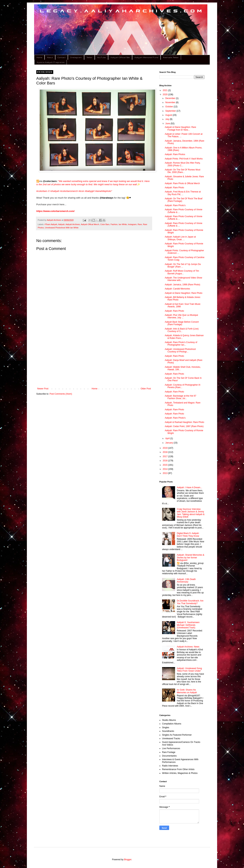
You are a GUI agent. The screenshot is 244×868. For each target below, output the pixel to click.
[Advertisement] (94, 358)
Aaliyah (61, 224)
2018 (165, 452)
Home (39, 57)
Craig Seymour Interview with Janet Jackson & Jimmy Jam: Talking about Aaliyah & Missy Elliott (191, 513)
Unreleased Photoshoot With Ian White (62, 228)
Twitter (89, 57)
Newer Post (43, 389)
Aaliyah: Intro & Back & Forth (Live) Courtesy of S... (182, 330)
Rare (140, 224)
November (171, 102)
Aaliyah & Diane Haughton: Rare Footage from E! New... (180, 128)
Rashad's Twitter (171, 57)
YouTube (101, 57)
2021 (165, 90)
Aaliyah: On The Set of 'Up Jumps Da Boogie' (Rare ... (183, 265)
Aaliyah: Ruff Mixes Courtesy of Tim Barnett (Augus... (182, 272)
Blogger (128, 860)
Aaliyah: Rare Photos (175, 154)
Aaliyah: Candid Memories (177, 289)
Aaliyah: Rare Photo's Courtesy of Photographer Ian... (181, 344)
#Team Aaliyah (51, 224)
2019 (165, 448)
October (169, 107)
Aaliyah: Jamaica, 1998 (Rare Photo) (182, 285)
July (168, 119)
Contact (62, 57)
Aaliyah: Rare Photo (174, 188)
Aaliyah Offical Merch (90, 224)
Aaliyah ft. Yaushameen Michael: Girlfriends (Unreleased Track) (188, 625)
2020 (165, 95)
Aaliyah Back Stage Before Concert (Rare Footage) (182, 323)
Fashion (114, 224)
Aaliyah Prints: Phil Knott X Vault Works (184, 159)
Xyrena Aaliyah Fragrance (51, 62)
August (169, 115)
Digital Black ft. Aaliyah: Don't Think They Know (188, 535)
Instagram (76, 57)
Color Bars (105, 224)
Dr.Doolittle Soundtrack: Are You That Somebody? (190, 602)
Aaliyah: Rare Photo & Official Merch (182, 183)
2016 (165, 461)
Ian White (123, 224)
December (171, 98)
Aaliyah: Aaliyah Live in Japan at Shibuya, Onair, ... (180, 238)
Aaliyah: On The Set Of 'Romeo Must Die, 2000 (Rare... (183, 171)
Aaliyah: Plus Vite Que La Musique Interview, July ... (181, 316)
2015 (165, 465)
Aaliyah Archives (73, 224)
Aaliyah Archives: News (188, 647)
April (168, 438)
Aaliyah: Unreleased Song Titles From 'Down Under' (189, 670)
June (168, 124)
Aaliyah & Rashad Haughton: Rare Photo (184, 422)
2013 (165, 473)
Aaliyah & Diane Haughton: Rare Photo (184, 293)
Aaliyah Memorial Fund (146, 57)
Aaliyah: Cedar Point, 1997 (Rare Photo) (184, 426)
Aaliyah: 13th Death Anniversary (186, 581)
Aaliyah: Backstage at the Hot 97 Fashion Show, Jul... (180, 397)
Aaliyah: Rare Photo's (175, 205)
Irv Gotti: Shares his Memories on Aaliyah (187, 691)
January (169, 443)
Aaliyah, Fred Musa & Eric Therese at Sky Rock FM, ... (183, 193)
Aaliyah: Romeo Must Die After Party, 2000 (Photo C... (183, 164)
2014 (165, 469)
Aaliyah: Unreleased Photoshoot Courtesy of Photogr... (180, 350)
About (50, 57)
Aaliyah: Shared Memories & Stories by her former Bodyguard (191, 558)
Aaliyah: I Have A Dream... (189, 487)
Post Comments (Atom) (61, 394)
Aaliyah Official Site (120, 57)
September (171, 111)
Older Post (146, 389)
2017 (165, 456)
